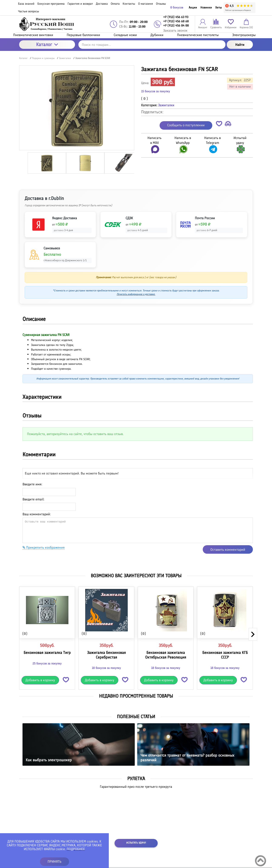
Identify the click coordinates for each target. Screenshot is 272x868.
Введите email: (33, 499)
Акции (193, 8)
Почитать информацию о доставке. (136, 294)
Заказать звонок (175, 30)
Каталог (47, 44)
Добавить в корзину (40, 680)
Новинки (206, 8)
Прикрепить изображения (44, 547)
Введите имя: (32, 484)
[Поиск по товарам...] (152, 45)
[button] (219, 124)
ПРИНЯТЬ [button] (55, 862)
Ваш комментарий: (37, 514)
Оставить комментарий (228, 550)
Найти (240, 45)
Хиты (219, 8)
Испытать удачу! (136, 843)
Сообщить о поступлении (186, 125)
